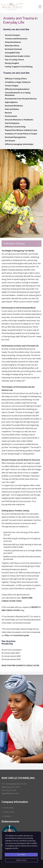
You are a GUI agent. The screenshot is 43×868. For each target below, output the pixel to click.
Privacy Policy (9, 808)
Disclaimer (7, 816)
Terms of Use (9, 812)
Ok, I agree (21, 855)
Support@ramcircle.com (10, 793)
